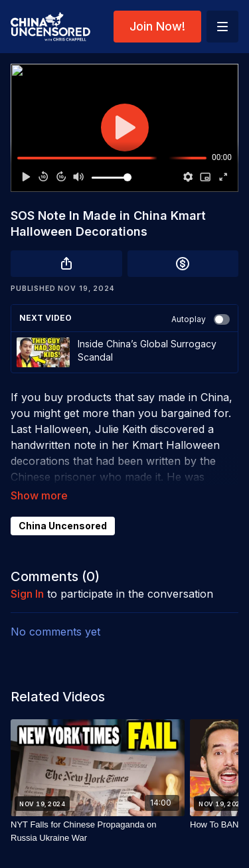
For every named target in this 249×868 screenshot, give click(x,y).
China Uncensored (63, 526)
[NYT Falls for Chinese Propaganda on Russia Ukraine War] (98, 831)
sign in (27, 594)
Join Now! (157, 26)
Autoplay (201, 319)
